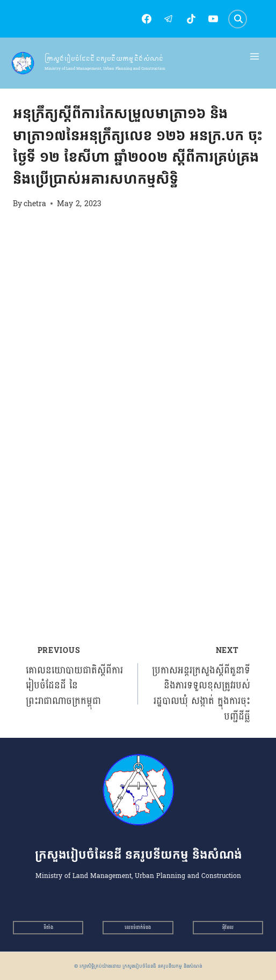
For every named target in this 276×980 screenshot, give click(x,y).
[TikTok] (191, 19)
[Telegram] (169, 19)
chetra (35, 204)
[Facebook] (147, 19)
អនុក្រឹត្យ (24, 94)
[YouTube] (213, 19)
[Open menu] (255, 57)
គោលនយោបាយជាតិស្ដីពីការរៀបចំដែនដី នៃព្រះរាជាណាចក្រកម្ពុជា (77, 676)
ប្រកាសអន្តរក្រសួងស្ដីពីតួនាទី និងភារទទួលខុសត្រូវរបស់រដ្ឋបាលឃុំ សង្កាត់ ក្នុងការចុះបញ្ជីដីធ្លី (199, 684)
